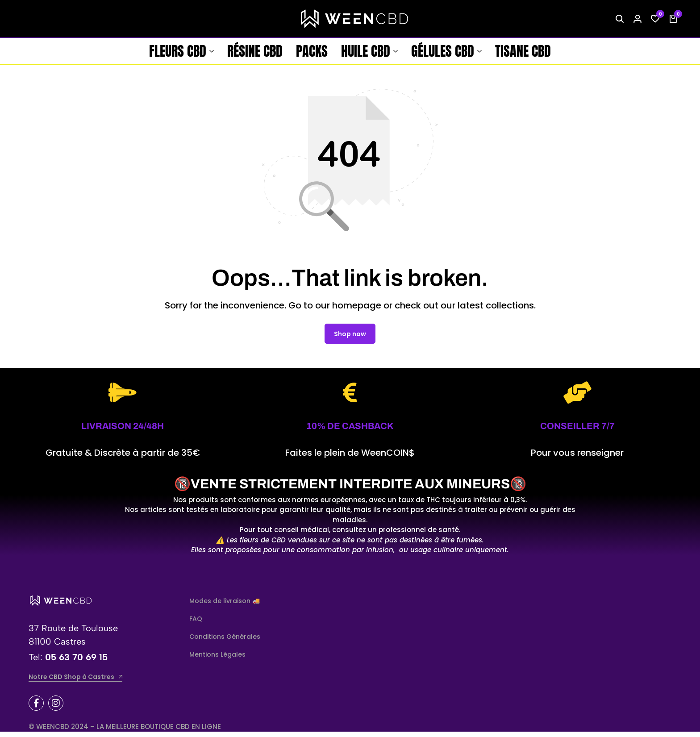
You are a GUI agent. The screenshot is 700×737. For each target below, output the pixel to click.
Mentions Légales (217, 659)
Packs (312, 51)
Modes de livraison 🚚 (225, 606)
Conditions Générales (225, 641)
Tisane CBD (523, 51)
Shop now (350, 339)
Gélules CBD (443, 51)
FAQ (196, 624)
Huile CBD (366, 51)
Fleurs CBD (178, 51)
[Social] (36, 708)
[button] (655, 19)
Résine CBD (255, 51)
